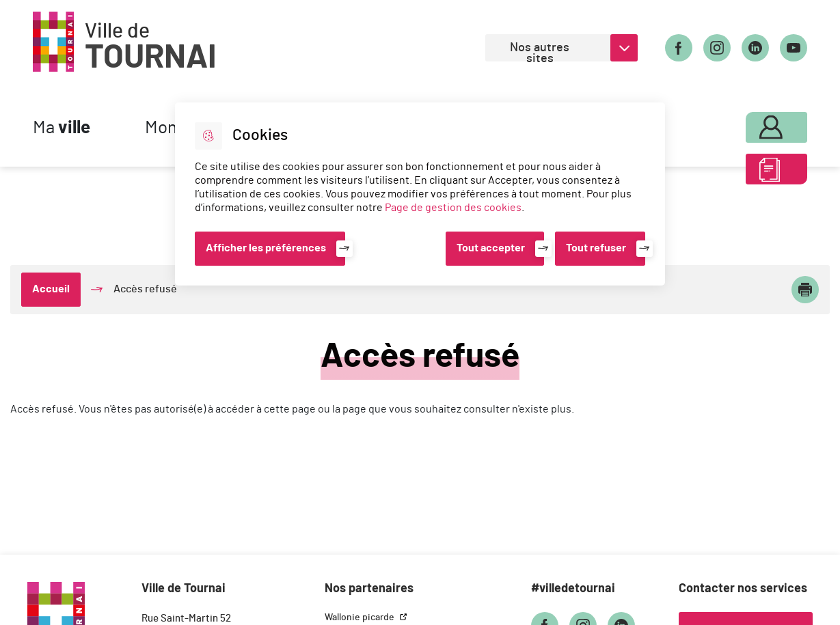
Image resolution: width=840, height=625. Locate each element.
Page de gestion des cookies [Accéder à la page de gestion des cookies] (453, 208)
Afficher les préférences (266, 248)
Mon (749, 124)
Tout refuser (596, 248)
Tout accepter (491, 248)
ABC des (749, 173)
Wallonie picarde (361, 617)
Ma (62, 128)
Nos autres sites (540, 52)
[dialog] (420, 194)
